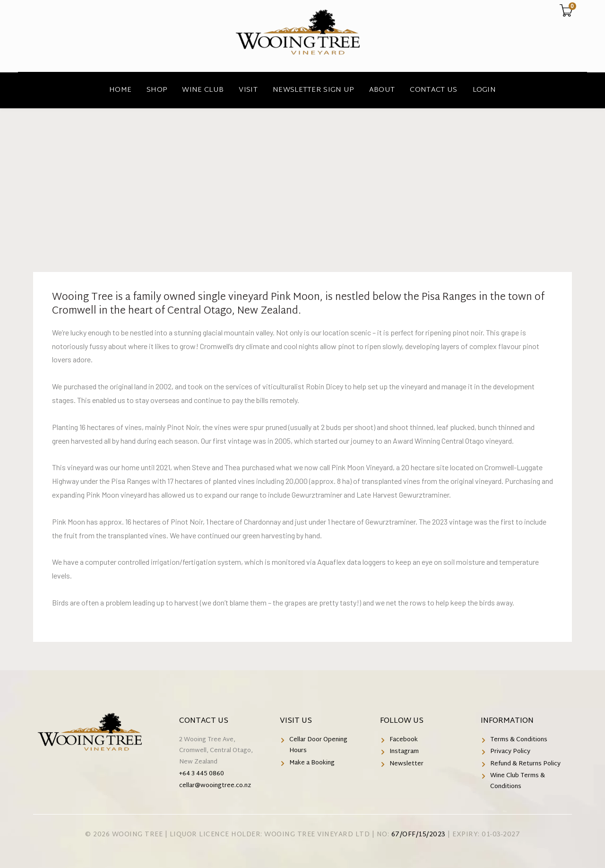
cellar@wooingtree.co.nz (215, 786)
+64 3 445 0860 (202, 774)
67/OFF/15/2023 (419, 835)
